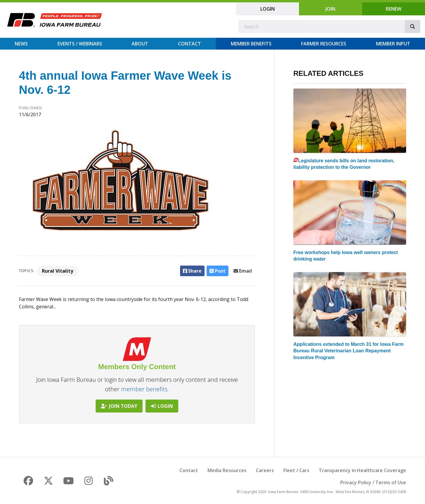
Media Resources (227, 470)
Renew (394, 9)
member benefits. (145, 389)
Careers (265, 470)
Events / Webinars (80, 44)
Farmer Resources (324, 44)
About (140, 44)
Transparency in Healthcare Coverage (362, 470)
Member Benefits (251, 44)
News (21, 44)
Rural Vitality (58, 271)
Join (330, 9)
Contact (189, 44)
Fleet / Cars (296, 470)
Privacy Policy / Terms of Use (373, 482)
